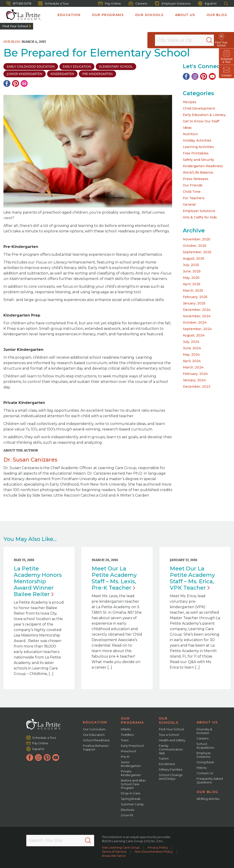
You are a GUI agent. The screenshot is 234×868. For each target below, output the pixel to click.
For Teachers (194, 198)
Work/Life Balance (198, 172)
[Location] (187, 40)
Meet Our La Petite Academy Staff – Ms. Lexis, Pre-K (114, 578)
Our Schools (149, 15)
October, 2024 (195, 322)
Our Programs (108, 15)
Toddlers (127, 735)
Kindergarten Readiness (203, 166)
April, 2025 (192, 284)
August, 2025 (194, 258)
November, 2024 (197, 316)
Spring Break (131, 799)
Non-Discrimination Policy (154, 852)
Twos (125, 740)
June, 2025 (192, 271)
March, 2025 (193, 290)
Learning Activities (198, 147)
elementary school (116, 66)
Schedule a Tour (53, 3)
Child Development (199, 108)
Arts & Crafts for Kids (200, 217)
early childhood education (31, 66)
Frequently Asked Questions (210, 780)
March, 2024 (193, 367)
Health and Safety (172, 740)
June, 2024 (192, 348)
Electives (128, 810)
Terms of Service (114, 852)
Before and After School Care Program (133, 784)
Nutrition (190, 134)
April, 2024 (192, 361)
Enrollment (167, 764)
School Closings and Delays (171, 777)
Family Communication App (171, 749)
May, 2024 (191, 355)
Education (69, 15)
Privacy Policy (158, 847)
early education (77, 66)
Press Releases (196, 179)
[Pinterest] (16, 83)
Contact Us (205, 773)
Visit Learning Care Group (121, 847)
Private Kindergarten (131, 773)
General (189, 204)
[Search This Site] (60, 841)
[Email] (24, 83)
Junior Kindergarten (131, 764)
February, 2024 (195, 374)
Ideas (187, 128)
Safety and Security (198, 160)
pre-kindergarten (97, 74)
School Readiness (96, 740)
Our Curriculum (94, 729)
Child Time (192, 192)
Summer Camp (132, 804)
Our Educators (94, 735)
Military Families (170, 769)
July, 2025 (191, 265)
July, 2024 (191, 342)
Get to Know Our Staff (201, 121)
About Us (185, 15)
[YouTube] (212, 76)
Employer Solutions (173, 3)
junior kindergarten (25, 74)
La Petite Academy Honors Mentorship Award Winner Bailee (38, 581)
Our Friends (193, 185)
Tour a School (169, 735)
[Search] (214, 40)
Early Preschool (132, 746)
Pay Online (110, 3)
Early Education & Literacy (204, 115)
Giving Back (205, 762)
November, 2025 (197, 239)
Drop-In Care (131, 793)
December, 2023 (197, 387)
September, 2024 (197, 329)
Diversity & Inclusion (204, 731)
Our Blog (217, 15)
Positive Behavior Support (96, 747)
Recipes (190, 102)
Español (207, 4)
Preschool (128, 751)
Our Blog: (12, 42)
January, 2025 (194, 303)
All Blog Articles (208, 799)
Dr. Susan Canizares (30, 460)
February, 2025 (195, 297)
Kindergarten (62, 74)
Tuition (164, 758)
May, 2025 (191, 278)
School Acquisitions (205, 746)
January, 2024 (194, 380)
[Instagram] (195, 76)
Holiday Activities (197, 140)
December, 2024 (197, 310)
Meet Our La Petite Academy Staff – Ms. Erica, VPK (192, 578)
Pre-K (125, 757)
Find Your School (15, 26)
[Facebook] (7, 83)
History (202, 768)
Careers (138, 3)
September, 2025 (197, 252)
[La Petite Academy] (21, 15)
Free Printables (196, 153)
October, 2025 (195, 246)
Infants (126, 729)
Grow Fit (127, 815)
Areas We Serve (114, 856)
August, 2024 (194, 335)
